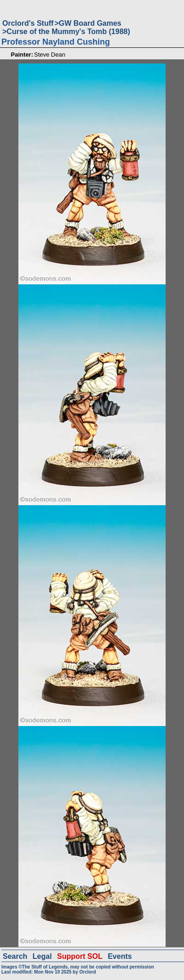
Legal (42, 956)
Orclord (87, 972)
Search (15, 956)
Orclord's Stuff (28, 23)
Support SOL (80, 956)
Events (120, 956)
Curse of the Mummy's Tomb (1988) (68, 32)
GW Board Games (90, 23)
